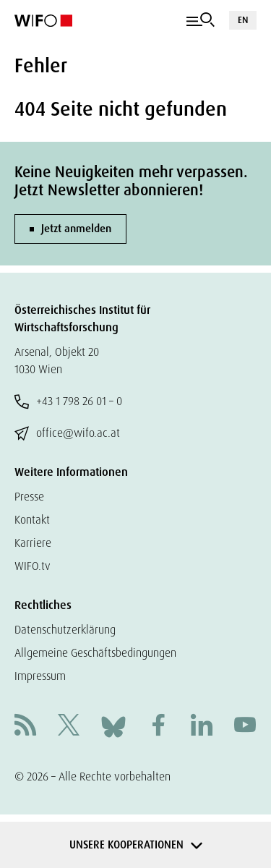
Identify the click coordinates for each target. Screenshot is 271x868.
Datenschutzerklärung (65, 630)
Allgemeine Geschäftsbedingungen (95, 653)
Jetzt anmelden (76, 229)
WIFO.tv (33, 566)
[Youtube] (245, 727)
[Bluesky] (113, 726)
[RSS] (25, 727)
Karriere (33, 543)
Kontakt (32, 520)
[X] (69, 727)
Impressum (40, 676)
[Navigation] (201, 20)
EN (243, 20)
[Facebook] (158, 727)
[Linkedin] (202, 727)
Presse (29, 497)
